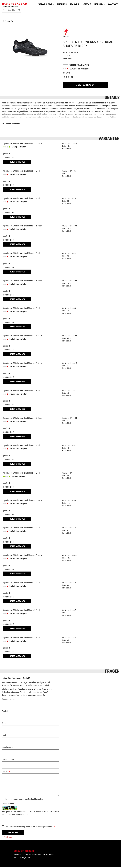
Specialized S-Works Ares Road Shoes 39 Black (22, 254)
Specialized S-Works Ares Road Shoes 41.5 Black (23, 364)
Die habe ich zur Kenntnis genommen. (29, 828)
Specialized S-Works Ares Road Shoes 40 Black (22, 309)
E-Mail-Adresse (8, 749)
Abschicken (13, 834)
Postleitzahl (6, 712)
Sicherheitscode (8, 805)
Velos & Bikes (46, 5)
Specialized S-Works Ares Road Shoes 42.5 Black (23, 419)
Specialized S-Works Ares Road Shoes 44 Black (22, 474)
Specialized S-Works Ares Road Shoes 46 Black (22, 584)
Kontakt (112, 5)
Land (4, 736)
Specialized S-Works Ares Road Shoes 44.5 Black (23, 501)
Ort (3, 724)
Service (86, 5)
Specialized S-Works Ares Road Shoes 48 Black (22, 639)
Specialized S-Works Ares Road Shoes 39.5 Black (23, 282)
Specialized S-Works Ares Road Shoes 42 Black (22, 392)
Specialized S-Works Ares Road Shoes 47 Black (22, 611)
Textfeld (5, 773)
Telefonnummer (8, 761)
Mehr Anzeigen (13, 125)
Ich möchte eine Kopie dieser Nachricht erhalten (24, 800)
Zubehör (61, 5)
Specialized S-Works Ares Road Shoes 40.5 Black (23, 337)
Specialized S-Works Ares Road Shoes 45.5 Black (23, 556)
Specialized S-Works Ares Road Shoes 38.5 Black (23, 227)
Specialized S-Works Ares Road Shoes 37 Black (22, 172)
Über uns (99, 5)
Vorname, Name (8, 700)
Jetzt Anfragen (85, 86)
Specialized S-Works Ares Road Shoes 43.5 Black (23, 145)
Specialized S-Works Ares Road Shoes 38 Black (22, 199)
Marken (74, 5)
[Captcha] (30, 822)
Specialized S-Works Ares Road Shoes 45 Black (22, 529)
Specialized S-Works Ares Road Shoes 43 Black (22, 447)
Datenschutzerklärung (17, 828)
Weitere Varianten (79, 66)
